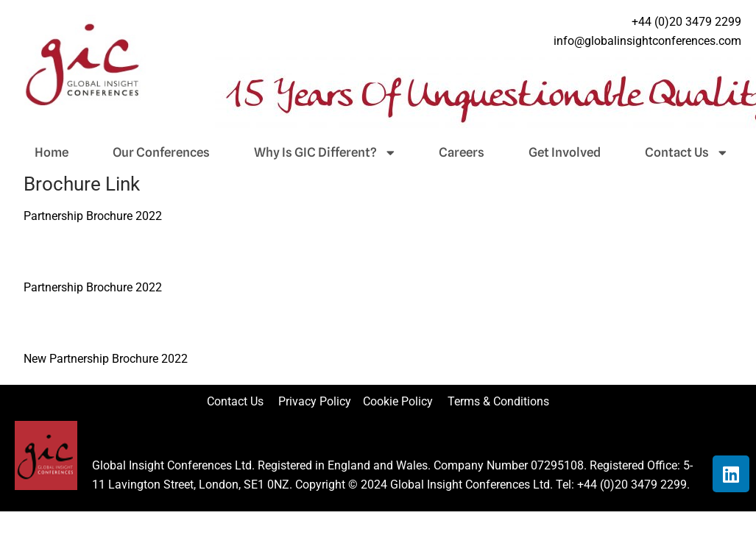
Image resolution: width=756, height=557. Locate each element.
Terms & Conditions (498, 401)
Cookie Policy (404, 401)
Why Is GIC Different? (324, 152)
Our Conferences (161, 152)
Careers (462, 152)
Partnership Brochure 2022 (93, 216)
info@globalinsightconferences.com (647, 41)
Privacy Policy (316, 401)
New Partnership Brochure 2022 (106, 359)
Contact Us (686, 152)
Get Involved (565, 152)
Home (52, 152)
